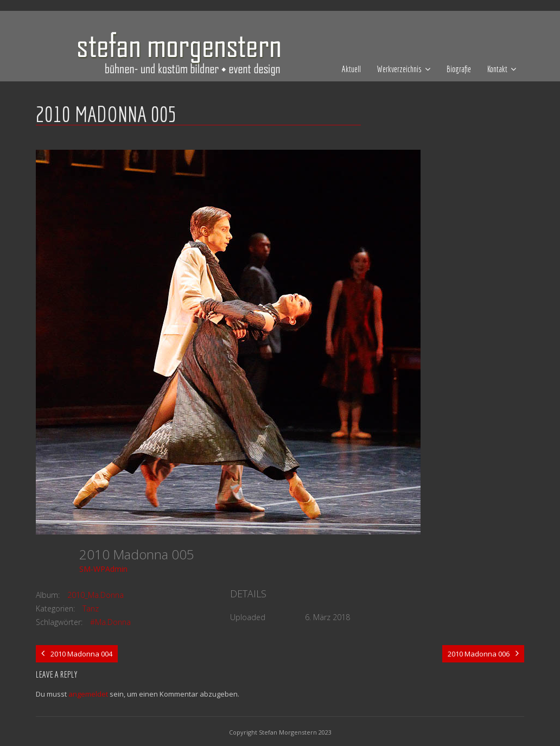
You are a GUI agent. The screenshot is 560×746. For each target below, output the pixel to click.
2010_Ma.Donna (96, 595)
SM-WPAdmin (103, 569)
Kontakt (497, 69)
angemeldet (88, 694)
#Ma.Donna (110, 622)
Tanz (91, 608)
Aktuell (351, 69)
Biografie (459, 69)
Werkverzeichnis (399, 69)
